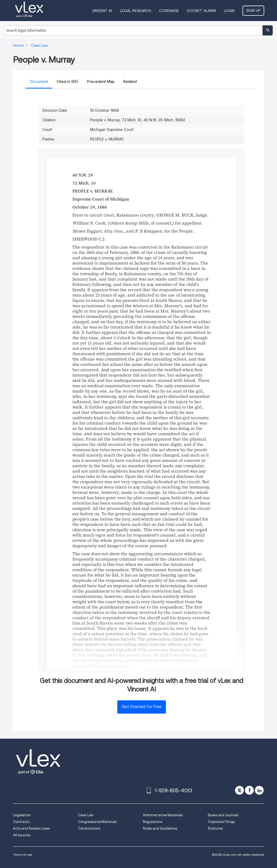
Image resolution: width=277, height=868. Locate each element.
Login (229, 11)
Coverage (169, 11)
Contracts (21, 822)
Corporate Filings (221, 822)
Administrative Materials (163, 815)
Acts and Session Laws (31, 828)
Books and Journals (223, 815)
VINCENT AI (102, 11)
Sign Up (253, 10)
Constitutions (89, 828)
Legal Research (136, 11)
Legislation (22, 815)
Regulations (153, 822)
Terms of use (23, 855)
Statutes (215, 828)
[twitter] (239, 790)
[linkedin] (259, 790)
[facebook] (249, 790)
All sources (22, 835)
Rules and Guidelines (160, 828)
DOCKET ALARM (201, 11)
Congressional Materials (97, 822)
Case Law (86, 815)
